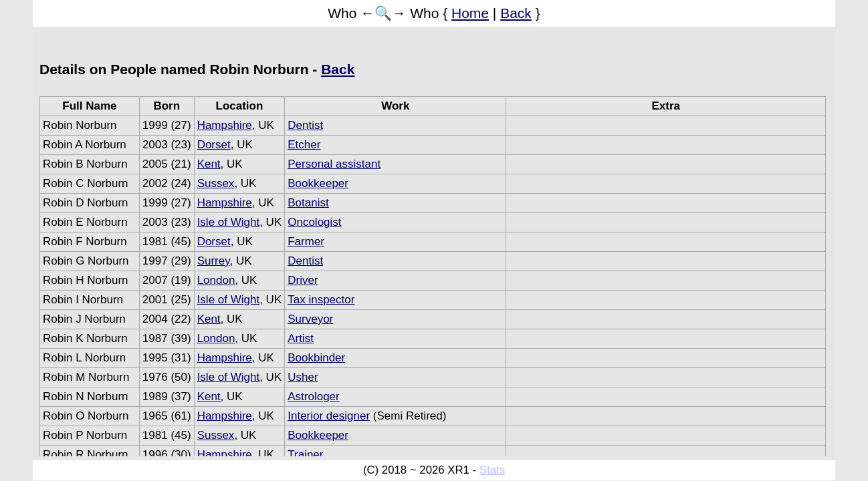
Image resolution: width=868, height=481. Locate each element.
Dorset (214, 145)
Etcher (304, 145)
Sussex (216, 183)
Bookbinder (316, 358)
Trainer (305, 455)
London (216, 280)
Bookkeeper (318, 183)
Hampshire (225, 125)
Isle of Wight (229, 222)
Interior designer (329, 416)
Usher (303, 377)
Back (516, 13)
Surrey (214, 261)
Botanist (308, 203)
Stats (492, 470)
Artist (301, 338)
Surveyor (310, 319)
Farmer (306, 242)
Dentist (305, 125)
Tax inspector (321, 300)
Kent (209, 164)
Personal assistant (334, 164)
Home (470, 13)
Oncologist (314, 222)
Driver (303, 280)
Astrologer (313, 396)
